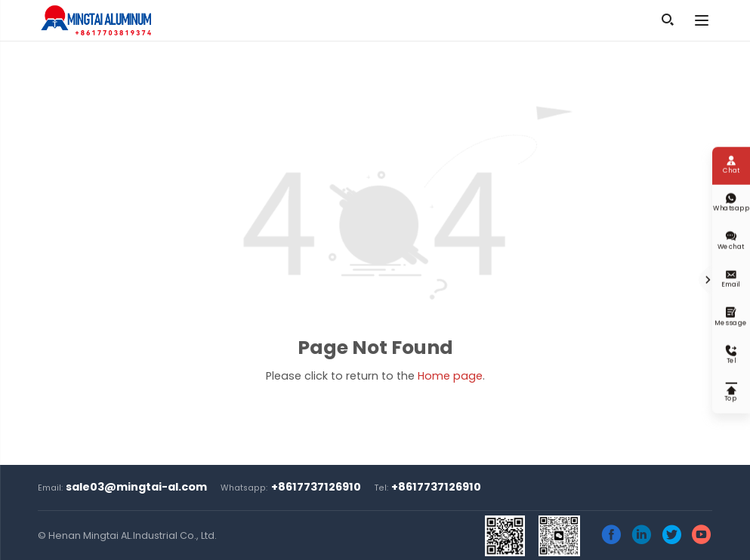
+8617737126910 (316, 487)
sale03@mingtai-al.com (136, 487)
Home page (450, 376)
